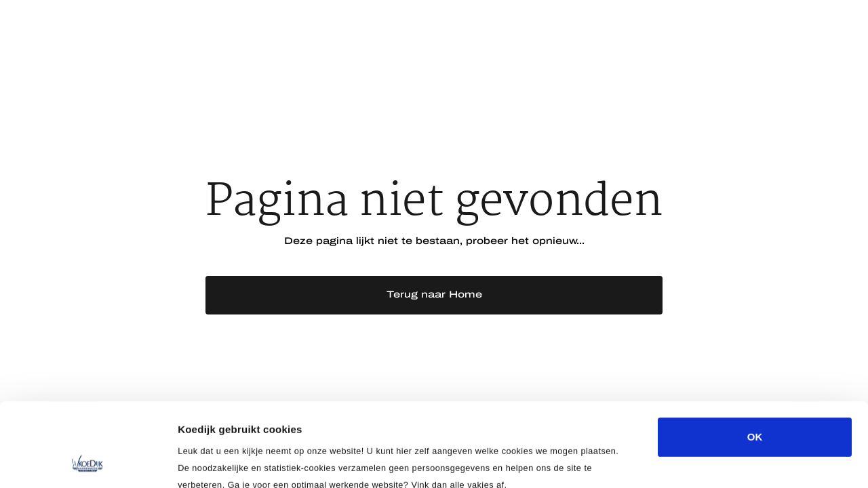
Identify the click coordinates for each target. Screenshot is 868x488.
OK (755, 358)
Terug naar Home (434, 294)
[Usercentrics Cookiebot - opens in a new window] (88, 462)
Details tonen (733, 461)
